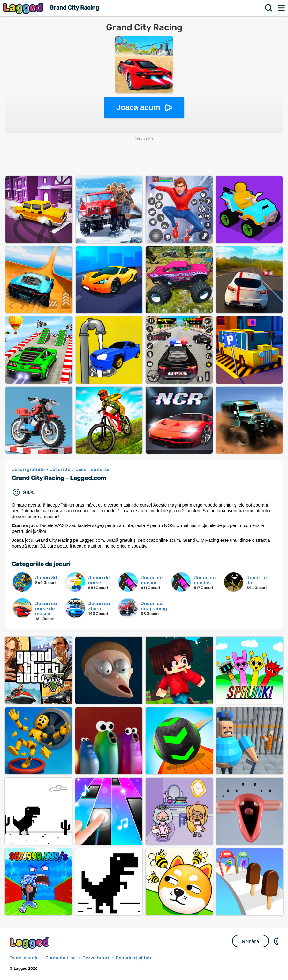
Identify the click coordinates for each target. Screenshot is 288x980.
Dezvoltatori (96, 958)
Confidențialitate (134, 958)
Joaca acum (138, 107)
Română (250, 941)
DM (277, 941)
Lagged (24, 8)
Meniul (282, 8)
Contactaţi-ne (61, 958)
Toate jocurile (24, 958)
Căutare (269, 8)
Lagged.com (30, 943)
